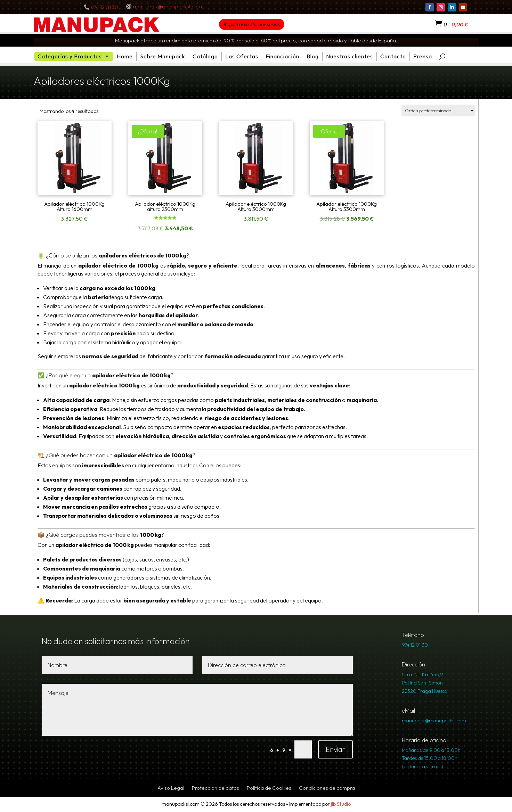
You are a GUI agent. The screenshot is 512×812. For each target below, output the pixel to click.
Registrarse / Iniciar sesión (252, 24)
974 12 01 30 (104, 7)
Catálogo (205, 56)
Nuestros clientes (350, 56)
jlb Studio (341, 804)
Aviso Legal (171, 788)
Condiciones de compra (327, 788)
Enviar (335, 749)
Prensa (423, 56)
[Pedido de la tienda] (438, 110)
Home (125, 56)
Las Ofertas (242, 56)
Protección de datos (216, 788)
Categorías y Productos (74, 56)
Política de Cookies (269, 788)
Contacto (393, 56)
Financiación (282, 56)
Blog (313, 56)
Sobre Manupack (163, 56)
